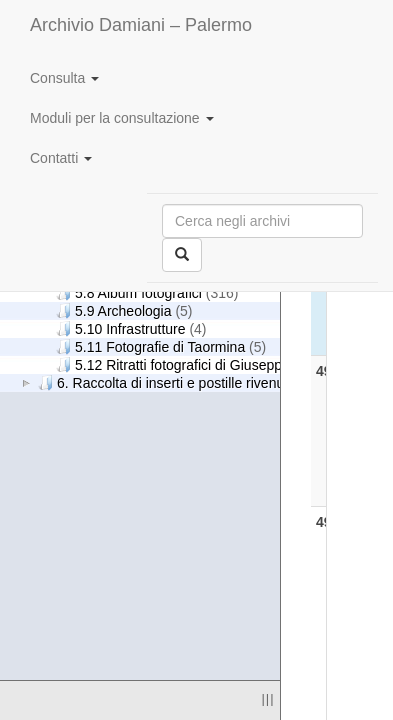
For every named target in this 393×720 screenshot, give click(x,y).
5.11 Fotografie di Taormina (161, 346)
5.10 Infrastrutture (131, 328)
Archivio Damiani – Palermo (141, 25)
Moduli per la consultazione (122, 118)
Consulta (64, 78)
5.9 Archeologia (124, 310)
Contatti (61, 158)
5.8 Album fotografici (147, 292)
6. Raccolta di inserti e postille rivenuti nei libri (188, 382)
